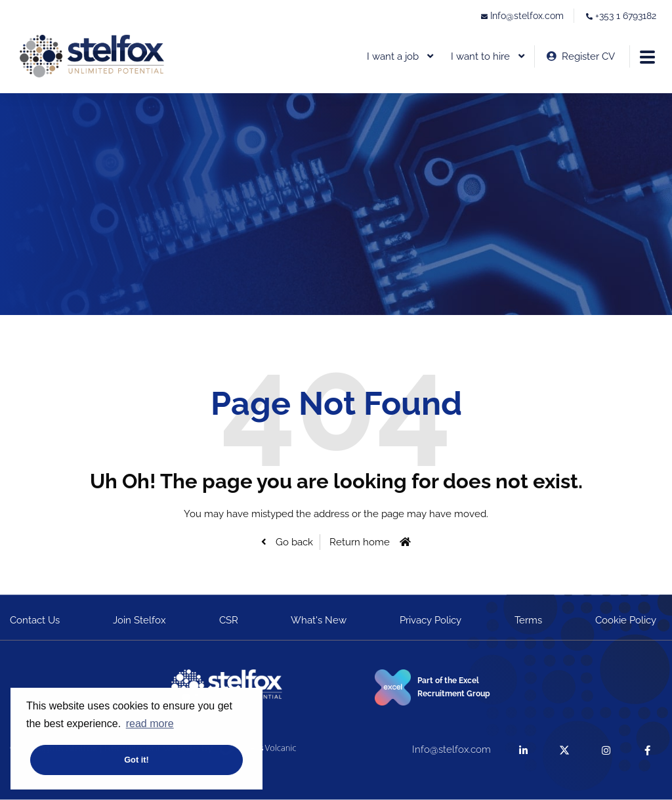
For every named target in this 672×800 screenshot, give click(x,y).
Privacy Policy (430, 620)
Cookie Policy (626, 620)
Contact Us (35, 620)
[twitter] (565, 750)
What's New (319, 620)
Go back (293, 542)
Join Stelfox (139, 620)
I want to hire (480, 56)
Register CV (588, 56)
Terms (528, 620)
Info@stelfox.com (527, 16)
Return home (360, 542)
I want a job (393, 56)
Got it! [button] (136, 760)
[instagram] (606, 750)
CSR (229, 620)
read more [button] (150, 724)
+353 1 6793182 (626, 16)
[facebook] (647, 750)
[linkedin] (523, 750)
